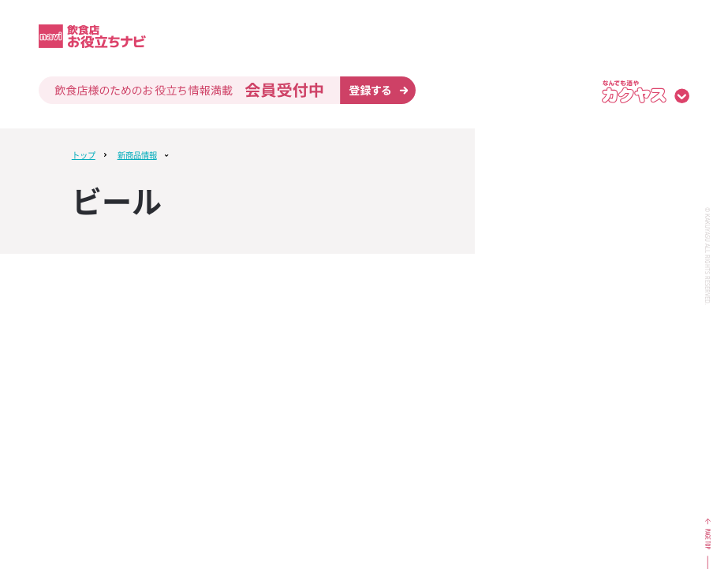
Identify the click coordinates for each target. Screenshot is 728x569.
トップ (84, 155)
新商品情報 (137, 155)
